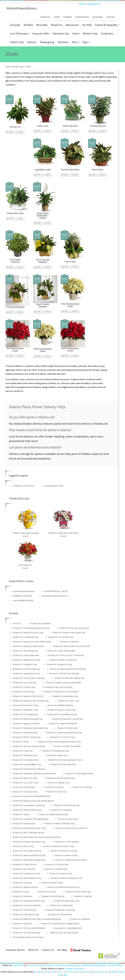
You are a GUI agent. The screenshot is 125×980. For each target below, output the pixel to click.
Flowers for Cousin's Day (24, 687)
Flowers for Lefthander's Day (26, 710)
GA (76, 972)
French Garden (70, 262)
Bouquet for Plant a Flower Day (27, 737)
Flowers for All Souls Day (24, 869)
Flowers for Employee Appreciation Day (30, 728)
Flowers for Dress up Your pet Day (74, 628)
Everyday (15, 25)
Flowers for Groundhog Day (25, 651)
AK (40, 972)
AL (35, 972)
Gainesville (78, 969)
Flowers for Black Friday (52, 883)
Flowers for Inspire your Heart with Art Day (32, 642)
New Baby (42, 25)
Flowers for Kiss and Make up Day (62, 714)
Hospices (63, 965)
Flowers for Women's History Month (29, 746)
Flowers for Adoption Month (25, 887)
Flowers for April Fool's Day (25, 778)
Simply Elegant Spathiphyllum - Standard (43, 216)
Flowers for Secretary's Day (25, 792)
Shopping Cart (94, 4)
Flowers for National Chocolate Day (71, 828)
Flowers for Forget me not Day (26, 874)
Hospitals (68, 17)
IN (92, 972)
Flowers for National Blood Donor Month (72, 646)
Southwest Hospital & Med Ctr (55, 596)
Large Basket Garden (43, 170)
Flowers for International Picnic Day (29, 901)
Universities (98, 17)
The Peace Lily (15, 127)
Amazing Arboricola (98, 126)
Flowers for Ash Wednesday (25, 733)
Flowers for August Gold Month (63, 724)
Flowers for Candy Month (61, 905)
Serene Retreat (97, 170)
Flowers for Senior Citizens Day (62, 710)
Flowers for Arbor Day (56, 792)
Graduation (107, 34)
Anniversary (72, 25)
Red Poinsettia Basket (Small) (70, 350)
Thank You (57, 25)
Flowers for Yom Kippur (61, 810)
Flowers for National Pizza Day (26, 660)
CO (58, 972)
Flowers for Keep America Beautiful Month (31, 796)
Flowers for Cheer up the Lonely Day (29, 678)
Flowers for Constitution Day (26, 760)
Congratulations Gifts (53, 486)
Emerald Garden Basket (70, 170)
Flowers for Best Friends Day (78, 892)
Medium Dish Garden (15, 213)
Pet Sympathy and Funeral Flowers (28, 937)
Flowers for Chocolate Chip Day (27, 851)
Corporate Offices (115, 965)
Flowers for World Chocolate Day (64, 674)
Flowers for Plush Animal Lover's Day (29, 828)
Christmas (63, 42)
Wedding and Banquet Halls (94, 965)
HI (80, 972)
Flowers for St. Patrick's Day (62, 737)
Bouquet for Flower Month (24, 865)
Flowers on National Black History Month (68, 669)
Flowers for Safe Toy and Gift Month (29, 928)
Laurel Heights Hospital (23, 601)
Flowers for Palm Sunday (24, 787)
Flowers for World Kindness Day (27, 878)
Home (8, 67)
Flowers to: (45, 17)
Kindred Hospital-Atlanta (24, 591)
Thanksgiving (47, 42)
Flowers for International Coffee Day (29, 769)
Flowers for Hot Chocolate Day (27, 933)
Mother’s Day (90, 34)
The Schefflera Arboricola (15, 261)
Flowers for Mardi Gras (68, 728)
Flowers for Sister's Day (69, 701)
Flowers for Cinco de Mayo (67, 842)
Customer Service (15, 950)
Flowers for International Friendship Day (31, 701)
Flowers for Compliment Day (26, 637)
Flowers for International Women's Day (64, 733)
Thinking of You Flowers (24, 486)
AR (48, 972)
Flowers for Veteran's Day (61, 874)
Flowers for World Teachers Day (27, 810)
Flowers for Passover (54, 787)
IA (96, 972)
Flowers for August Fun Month (26, 724)
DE (67, 972)
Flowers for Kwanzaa (22, 924)
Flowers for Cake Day (22, 883)
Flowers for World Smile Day (67, 805)
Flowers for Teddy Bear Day (25, 755)
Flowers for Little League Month (79, 774)
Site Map (62, 950)
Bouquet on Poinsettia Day (60, 915)
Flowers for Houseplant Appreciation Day (31, 628)
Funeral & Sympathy (107, 25)
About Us (33, 950)
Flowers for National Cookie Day (60, 910)
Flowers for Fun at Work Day (60, 637)
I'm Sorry (17, 624)
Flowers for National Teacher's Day (59, 846)
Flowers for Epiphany (70, 642)
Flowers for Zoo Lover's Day (25, 783)
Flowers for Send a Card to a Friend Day (66, 655)
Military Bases (74, 965)
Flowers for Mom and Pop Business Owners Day (60, 742)
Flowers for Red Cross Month (68, 746)
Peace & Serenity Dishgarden (43, 305)
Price (75, 42)
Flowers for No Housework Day (61, 778)
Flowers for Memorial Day (66, 855)
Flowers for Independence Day (26, 674)
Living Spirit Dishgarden (15, 307)
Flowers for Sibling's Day (59, 783)
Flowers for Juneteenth (40, 624)
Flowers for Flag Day (83, 896)
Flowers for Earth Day (82, 787)
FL (71, 972)
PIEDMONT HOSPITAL (22, 596)
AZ (44, 972)
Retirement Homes (35, 965)
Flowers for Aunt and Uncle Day (58, 687)
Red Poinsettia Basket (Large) (15, 350)
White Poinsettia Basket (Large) (70, 305)
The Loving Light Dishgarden (43, 261)
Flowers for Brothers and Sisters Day (29, 842)
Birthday (28, 25)
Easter (76, 34)
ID (84, 972)
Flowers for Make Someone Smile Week (63, 683)
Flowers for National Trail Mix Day (67, 719)
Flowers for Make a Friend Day (63, 660)
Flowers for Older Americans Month (71, 860)
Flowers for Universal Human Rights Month (60, 924)
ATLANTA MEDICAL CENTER (56, 591)
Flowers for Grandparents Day (56, 751)
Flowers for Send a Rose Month (27, 905)
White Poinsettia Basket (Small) (43, 350)
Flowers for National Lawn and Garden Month (33, 801)
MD (118, 972)
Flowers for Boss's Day (68, 819)
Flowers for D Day (21, 892)
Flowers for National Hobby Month (28, 646)
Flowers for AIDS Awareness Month (28, 833)
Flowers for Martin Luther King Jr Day (69, 633)
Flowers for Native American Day (53, 815)
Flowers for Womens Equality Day (28, 719)
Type (86, 42)
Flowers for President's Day (25, 664)
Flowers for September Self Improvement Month (34, 774)
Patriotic (32, 42)
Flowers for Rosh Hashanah (63, 765)
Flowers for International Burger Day (29, 860)
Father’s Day (17, 42)
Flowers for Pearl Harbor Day (26, 915)
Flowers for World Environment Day (63, 887)
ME (113, 972)
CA (53, 972)
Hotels (57, 17)
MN (66, 975)
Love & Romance (19, 34)
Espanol (82, 4)
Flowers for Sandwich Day (56, 869)
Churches (111, 17)
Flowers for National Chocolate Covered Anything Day (37, 919)
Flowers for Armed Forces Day (64, 851)
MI (61, 975)
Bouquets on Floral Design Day (26, 669)
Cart (11, 132)
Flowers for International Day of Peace (65, 760)
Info (21, 132)
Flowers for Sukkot (21, 815)
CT (62, 972)
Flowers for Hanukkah (80, 919)
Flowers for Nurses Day (23, 846)
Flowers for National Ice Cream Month (61, 692)
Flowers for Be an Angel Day (25, 714)
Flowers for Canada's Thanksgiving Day (31, 819)
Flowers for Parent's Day (24, 692)
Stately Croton (43, 126)
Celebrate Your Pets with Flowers (64, 933)
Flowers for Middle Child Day (60, 705)
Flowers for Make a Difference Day (60, 824)
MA (123, 972)
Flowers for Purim (21, 742)
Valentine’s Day (61, 34)
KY (104, 972)
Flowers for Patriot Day (57, 755)
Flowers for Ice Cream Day (25, 683)
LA (109, 972)
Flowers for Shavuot (47, 892)
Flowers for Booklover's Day (25, 705)
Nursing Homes (51, 965)
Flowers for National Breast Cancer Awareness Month (37, 837)
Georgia (68, 969)
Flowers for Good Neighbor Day (27, 765)
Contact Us (48, 950)
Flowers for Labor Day (23, 751)
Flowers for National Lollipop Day (69, 678)
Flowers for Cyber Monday (25, 910)
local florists (18, 965)
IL (88, 972)
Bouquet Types (18, 67)
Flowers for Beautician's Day (67, 901)
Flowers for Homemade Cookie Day (29, 805)
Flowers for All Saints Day (57, 865)
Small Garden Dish (70, 126)
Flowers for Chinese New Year (26, 655)
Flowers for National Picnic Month (28, 696)
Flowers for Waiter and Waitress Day (29, 855)
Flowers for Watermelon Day (65, 696)
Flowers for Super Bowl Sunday (61, 651)
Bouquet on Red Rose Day (53, 896)
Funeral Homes (82, 17)
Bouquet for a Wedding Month (68, 928)
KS (100, 972)
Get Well (87, 25)
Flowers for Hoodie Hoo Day (59, 664)
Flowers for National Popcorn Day (28, 633)
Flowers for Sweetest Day (24, 824)
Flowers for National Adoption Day (66, 878)
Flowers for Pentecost (22, 896)
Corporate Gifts (41, 34)
